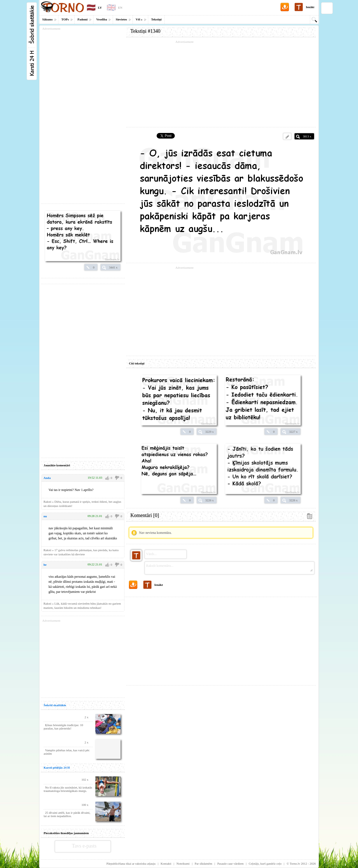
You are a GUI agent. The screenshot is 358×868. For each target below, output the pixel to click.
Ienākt (310, 7)
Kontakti (166, 864)
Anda (47, 478)
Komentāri (145, 515)
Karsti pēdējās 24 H (57, 768)
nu (45, 516)
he (45, 565)
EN (120, 8)
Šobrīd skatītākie (55, 705)
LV (100, 8)
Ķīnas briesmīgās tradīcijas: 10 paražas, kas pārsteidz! (63, 727)
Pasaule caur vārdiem (230, 864)
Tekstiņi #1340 (145, 31)
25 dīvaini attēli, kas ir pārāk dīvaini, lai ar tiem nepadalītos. (67, 814)
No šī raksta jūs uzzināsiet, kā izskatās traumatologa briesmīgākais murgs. (68, 789)
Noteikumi (183, 864)
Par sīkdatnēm (203, 864)
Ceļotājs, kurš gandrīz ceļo (265, 864)
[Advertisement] (221, 84)
